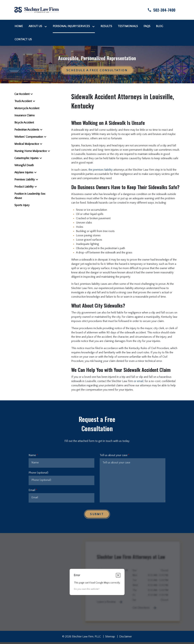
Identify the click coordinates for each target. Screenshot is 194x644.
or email (139, 381)
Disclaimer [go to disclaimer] (126, 637)
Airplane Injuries (24, 172)
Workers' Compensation (29, 137)
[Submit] (97, 514)
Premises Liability (25, 180)
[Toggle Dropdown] (46, 26)
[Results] (106, 26)
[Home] (19, 26)
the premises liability (101, 170)
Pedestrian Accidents (27, 130)
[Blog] (160, 26)
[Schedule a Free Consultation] (97, 70)
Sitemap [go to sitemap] (110, 637)
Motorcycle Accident (27, 108)
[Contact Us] (23, 39)
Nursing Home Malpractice (31, 151)
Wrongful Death (24, 165)
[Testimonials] (128, 26)
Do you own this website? (87, 589)
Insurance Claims (25, 115)
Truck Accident (23, 101)
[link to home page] (37, 10)
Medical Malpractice (27, 144)
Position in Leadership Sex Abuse (30, 196)
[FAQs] (147, 26)
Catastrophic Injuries (26, 158)
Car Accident (22, 94)
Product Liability (24, 187)
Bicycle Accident (24, 123)
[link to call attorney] (158, 10)
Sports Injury (22, 205)
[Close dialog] (118, 575)
